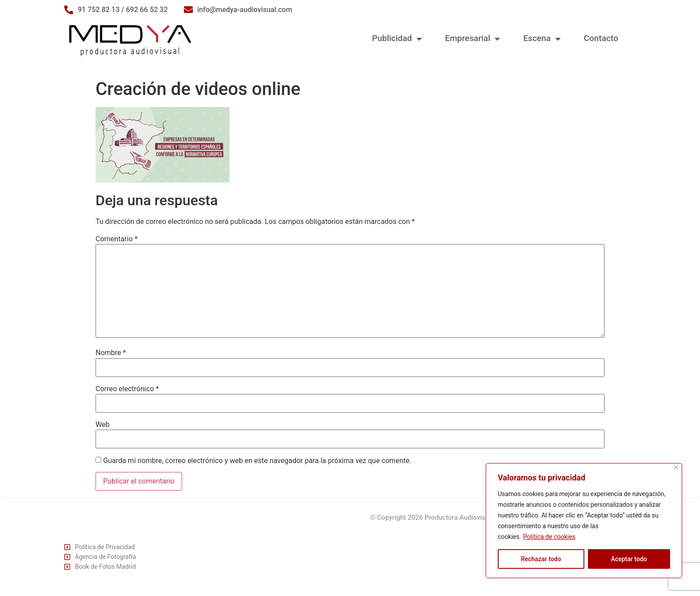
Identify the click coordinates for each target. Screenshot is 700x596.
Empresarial (473, 39)
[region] (584, 521)
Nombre (111, 353)
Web (102, 425)
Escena (542, 39)
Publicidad (397, 39)
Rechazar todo (541, 559)
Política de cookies (549, 537)
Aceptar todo (629, 559)
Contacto (601, 38)
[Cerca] (676, 467)
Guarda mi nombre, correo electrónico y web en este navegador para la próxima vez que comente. (257, 461)
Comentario (117, 239)
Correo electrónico (127, 389)
